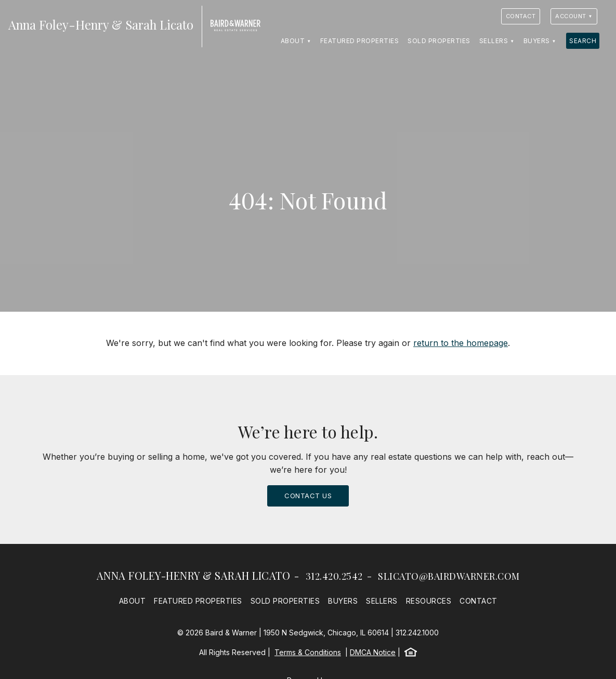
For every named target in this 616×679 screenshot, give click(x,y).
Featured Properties (360, 41)
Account (571, 16)
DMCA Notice (373, 652)
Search (583, 41)
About (293, 41)
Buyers (537, 41)
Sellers (494, 41)
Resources (429, 601)
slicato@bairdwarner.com (449, 576)
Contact (521, 16)
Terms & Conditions (308, 652)
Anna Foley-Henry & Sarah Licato (194, 575)
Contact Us (308, 496)
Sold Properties (439, 41)
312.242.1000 (417, 633)
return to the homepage (461, 343)
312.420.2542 (334, 576)
